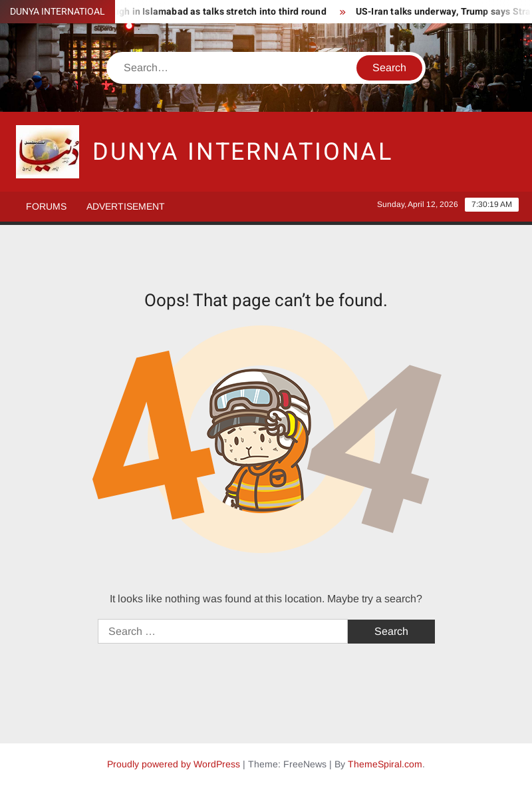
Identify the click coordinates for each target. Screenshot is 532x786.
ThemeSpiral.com (385, 764)
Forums (46, 206)
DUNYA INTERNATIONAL (243, 152)
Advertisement (126, 206)
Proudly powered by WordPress (174, 764)
